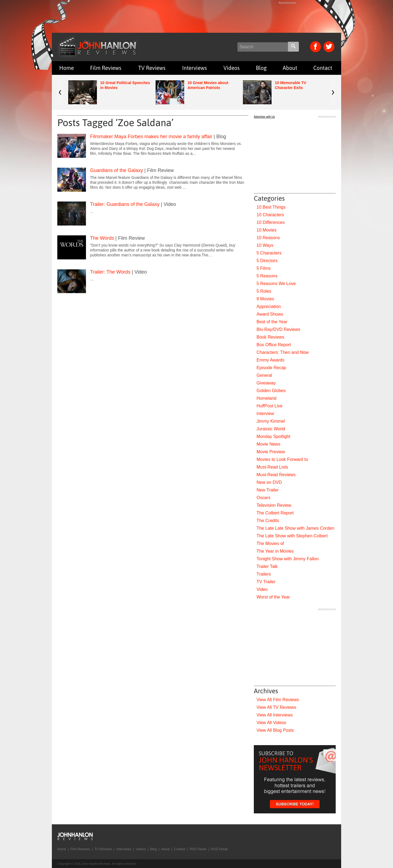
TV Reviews (152, 68)
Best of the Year (272, 322)
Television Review (274, 505)
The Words (102, 238)
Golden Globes (271, 391)
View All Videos (271, 723)
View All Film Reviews (278, 700)
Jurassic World (271, 429)
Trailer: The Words (110, 272)
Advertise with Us (264, 117)
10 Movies (267, 230)
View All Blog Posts (275, 730)
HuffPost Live (270, 406)
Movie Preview (271, 452)
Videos (232, 68)
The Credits (268, 521)
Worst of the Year (273, 597)
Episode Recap (271, 368)
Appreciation (269, 306)
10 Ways (265, 245)
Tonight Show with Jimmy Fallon (288, 559)
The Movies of (270, 543)
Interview (265, 414)
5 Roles (264, 291)
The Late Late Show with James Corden (295, 528)
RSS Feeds (198, 849)
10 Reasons (268, 238)
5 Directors (267, 261)
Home (67, 68)
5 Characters (269, 253)
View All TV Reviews (276, 707)
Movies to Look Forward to (282, 459)
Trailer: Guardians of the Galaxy (125, 204)
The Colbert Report (275, 513)
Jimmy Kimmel (271, 421)
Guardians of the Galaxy (117, 170)
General (264, 375)
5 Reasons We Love (276, 284)
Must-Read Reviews (276, 475)
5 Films (264, 268)
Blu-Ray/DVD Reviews (278, 329)
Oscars (264, 498)
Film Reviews (106, 68)
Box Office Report (274, 345)
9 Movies (265, 299)
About (290, 68)
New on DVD (269, 482)
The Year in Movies (275, 551)
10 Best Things (271, 207)
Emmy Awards (270, 360)
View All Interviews (275, 715)
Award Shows (270, 314)
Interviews (195, 68)
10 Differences (271, 222)
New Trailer (268, 490)
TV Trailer (266, 582)
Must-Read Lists (272, 467)
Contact (323, 68)
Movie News (268, 444)
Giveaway (266, 383)
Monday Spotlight (273, 436)
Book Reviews (270, 337)
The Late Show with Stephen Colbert (292, 536)
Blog (261, 68)
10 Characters (270, 215)
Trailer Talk (267, 566)
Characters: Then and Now (283, 352)
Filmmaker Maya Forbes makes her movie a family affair (151, 137)
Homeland (267, 398)
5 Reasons (267, 276)
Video (262, 589)
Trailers (264, 574)
